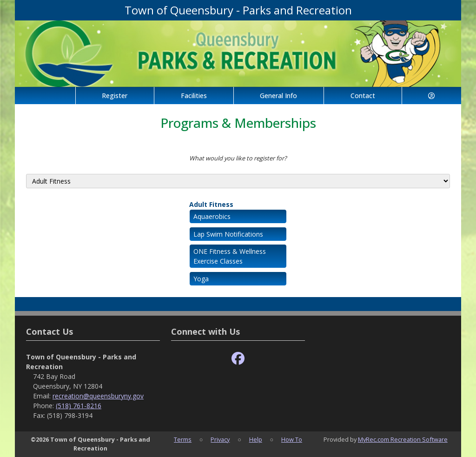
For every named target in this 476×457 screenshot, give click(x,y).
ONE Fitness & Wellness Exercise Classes (230, 256)
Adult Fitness (211, 204)
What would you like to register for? (238, 158)
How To (292, 439)
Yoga (201, 279)
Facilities (194, 96)
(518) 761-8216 (79, 406)
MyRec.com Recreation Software (403, 439)
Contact (363, 96)
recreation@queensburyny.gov (98, 396)
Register (115, 96)
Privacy (220, 439)
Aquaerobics (212, 216)
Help (256, 439)
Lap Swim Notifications (228, 234)
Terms (183, 439)
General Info (278, 96)
